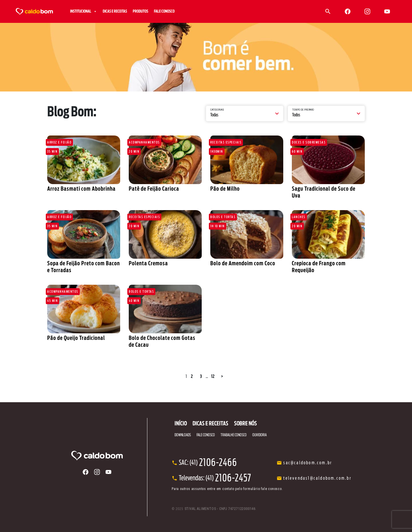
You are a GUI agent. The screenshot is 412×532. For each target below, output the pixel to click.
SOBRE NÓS (245, 424)
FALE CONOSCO (164, 11)
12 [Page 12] (213, 376)
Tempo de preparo (303, 110)
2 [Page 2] (192, 376)
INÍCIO (181, 424)
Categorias (217, 110)
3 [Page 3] (201, 376)
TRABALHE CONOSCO (234, 435)
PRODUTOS (140, 11)
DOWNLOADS (183, 435)
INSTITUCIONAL (84, 11)
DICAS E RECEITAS (115, 11)
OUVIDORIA (260, 435)
